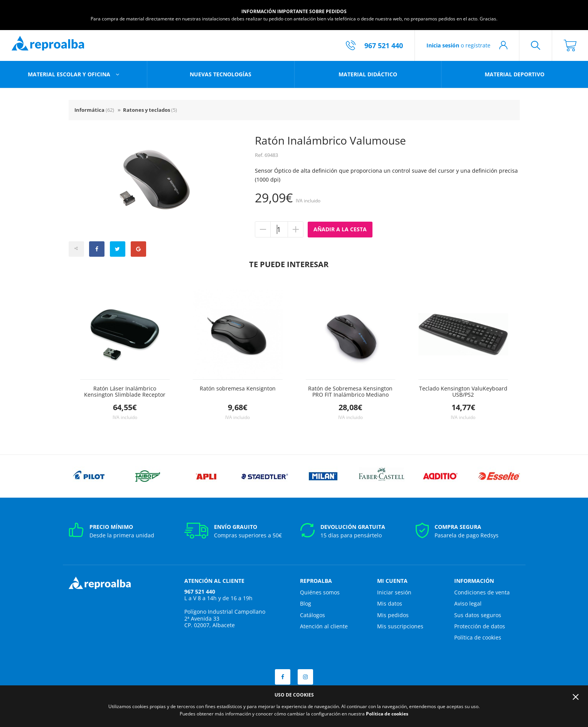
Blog (306, 603)
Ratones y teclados (150, 110)
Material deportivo (515, 74)
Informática (94, 110)
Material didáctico (368, 74)
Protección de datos (480, 626)
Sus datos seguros (478, 615)
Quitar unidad (263, 229)
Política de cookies (478, 637)
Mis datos (390, 603)
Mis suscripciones (400, 626)
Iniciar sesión (394, 592)
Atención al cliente (324, 626)
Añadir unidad (295, 229)
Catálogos (313, 615)
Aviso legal (468, 603)
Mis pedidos (393, 615)
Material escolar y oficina (70, 74)
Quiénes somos (320, 592)
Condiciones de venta (482, 592)
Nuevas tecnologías (221, 74)
